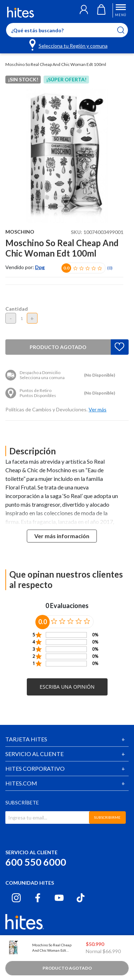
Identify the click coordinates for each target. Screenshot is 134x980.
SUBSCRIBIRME (107, 817)
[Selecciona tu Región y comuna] (69, 44)
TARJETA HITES (26, 739)
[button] (84, 10)
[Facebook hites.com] (38, 898)
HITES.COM (21, 783)
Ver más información (62, 536)
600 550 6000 (36, 862)
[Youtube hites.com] (59, 898)
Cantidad (17, 309)
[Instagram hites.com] (16, 898)
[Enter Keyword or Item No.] (67, 30)
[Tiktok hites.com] (81, 898)
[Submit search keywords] (125, 30)
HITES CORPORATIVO (35, 768)
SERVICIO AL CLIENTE (34, 754)
